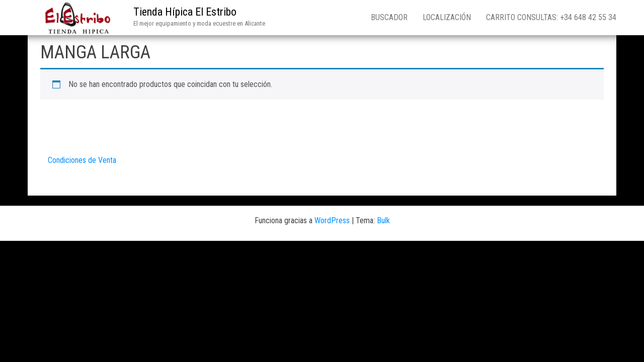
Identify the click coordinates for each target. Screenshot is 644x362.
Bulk (383, 220)
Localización (447, 17)
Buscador (389, 17)
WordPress (332, 220)
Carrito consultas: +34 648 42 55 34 (551, 17)
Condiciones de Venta (82, 160)
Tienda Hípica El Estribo (185, 12)
